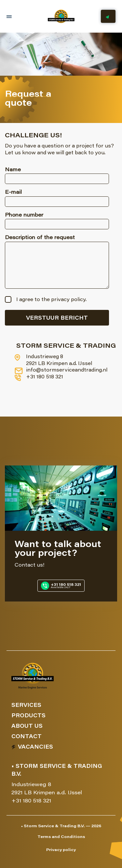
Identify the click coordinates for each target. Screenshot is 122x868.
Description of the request (40, 238)
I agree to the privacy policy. (51, 300)
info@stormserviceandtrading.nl (62, 371)
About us (27, 726)
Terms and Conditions (61, 837)
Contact (27, 737)
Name (13, 170)
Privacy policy (61, 850)
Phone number (24, 215)
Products (28, 716)
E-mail (13, 192)
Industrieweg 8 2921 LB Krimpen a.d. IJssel (54, 360)
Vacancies (35, 747)
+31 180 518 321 (40, 378)
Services (26, 706)
